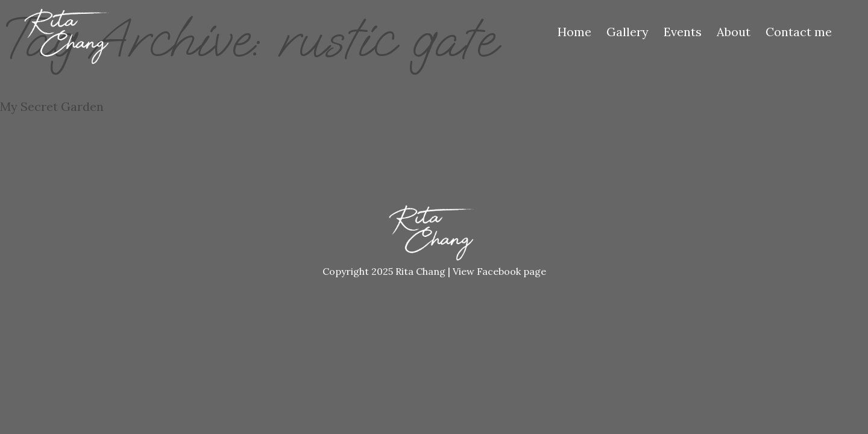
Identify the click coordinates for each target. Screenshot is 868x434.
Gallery (627, 32)
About (734, 32)
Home (574, 32)
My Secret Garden (52, 106)
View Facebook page (499, 271)
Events (683, 32)
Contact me (799, 32)
